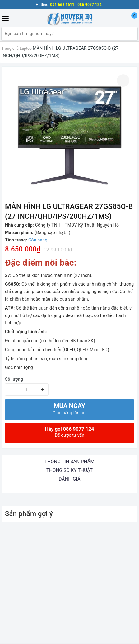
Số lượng (14, 379)
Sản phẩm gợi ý (29, 514)
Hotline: (42, 5)
